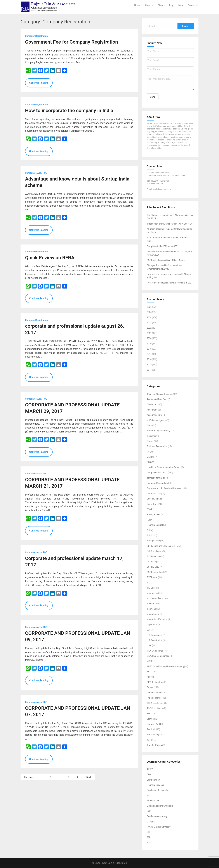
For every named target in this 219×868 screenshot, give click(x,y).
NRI (148, 677)
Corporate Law (154, 494)
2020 (149, 338)
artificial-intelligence (156, 420)
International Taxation (157, 619)
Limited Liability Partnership (160, 806)
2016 (149, 359)
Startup (150, 719)
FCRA (149, 520)
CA (148, 452)
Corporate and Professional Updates (164, 488)
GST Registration (155, 572)
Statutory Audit (154, 724)
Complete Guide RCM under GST (162, 246)
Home (137, 5)
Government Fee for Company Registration (72, 42)
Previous (28, 777)
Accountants (153, 405)
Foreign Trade (153, 541)
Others (150, 687)
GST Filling (152, 562)
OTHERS (151, 822)
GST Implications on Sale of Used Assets (166, 260)
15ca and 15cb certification (160, 394)
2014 (149, 370)
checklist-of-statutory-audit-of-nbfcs (164, 468)
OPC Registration (155, 682)
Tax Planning (153, 735)
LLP (149, 630)
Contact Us (193, 5)
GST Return (152, 577)
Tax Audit (151, 729)
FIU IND (150, 536)
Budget (150, 441)
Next (89, 777)
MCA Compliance (155, 651)
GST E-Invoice (153, 556)
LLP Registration (155, 640)
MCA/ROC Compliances (158, 656)
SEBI (149, 714)
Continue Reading (39, 83)
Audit (149, 426)
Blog (171, 5)
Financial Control (155, 525)
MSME (150, 661)
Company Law (153, 780)
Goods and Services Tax (158, 790)
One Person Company (157, 817)
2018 (149, 349)
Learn (181, 5)
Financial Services (155, 785)
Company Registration (157, 483)
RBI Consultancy (155, 703)
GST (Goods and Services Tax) (161, 546)
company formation (156, 478)
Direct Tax (151, 504)
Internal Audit (153, 614)
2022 (149, 328)
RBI (148, 832)
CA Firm (151, 457)
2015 (149, 365)
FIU (148, 530)
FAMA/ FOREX (154, 515)
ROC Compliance (155, 709)
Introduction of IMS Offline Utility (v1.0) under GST (170, 224)
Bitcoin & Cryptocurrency (158, 431)
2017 (149, 354)
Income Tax (152, 593)
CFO (149, 462)
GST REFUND (153, 567)
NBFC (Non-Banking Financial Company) (166, 666)
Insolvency (152, 609)
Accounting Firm (155, 415)
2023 (149, 323)
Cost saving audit (155, 499)
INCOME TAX (153, 801)
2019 (149, 344)
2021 (149, 333)
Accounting (152, 410)
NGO (149, 672)
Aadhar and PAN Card (157, 399)
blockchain (152, 436)
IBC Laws (151, 588)
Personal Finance (155, 693)
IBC (148, 583)
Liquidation (152, 625)
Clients (161, 5)
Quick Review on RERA (50, 258)
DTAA (149, 509)
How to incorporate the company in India (69, 110)
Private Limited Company (159, 827)
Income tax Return (155, 598)
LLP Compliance (155, 635)
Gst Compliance (154, 551)
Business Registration (157, 446)
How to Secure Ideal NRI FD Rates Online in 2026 (170, 283)
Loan (149, 646)
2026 (149, 307)
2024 (149, 317)
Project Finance (154, 698)
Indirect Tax (152, 604)
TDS (149, 740)
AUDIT (150, 769)
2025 (149, 312)
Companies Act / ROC (157, 473)
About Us (149, 5)
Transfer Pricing (154, 745)
